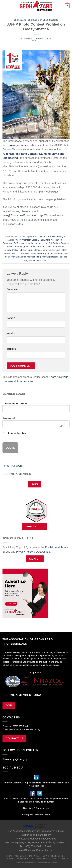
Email (11, 333)
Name (11, 318)
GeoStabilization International (50, 247)
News (46, 856)
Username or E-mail (15, 403)
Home (9, 856)
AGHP (38, 41)
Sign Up (35, 559)
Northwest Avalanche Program (35, 253)
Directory (24, 859)
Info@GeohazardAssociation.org (23, 215)
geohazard (20, 20)
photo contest (57, 253)
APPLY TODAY (35, 526)
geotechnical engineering (43, 20)
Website (11, 349)
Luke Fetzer (61, 250)
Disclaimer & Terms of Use (36, 808)
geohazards (30, 247)
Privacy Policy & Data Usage (33, 552)
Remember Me (15, 434)
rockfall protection (50, 257)
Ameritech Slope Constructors (36, 240)
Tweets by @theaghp (15, 759)
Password (9, 418)
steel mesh (42, 260)
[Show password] (62, 425)
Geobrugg (18, 247)
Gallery (10, 859)
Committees (40, 859)
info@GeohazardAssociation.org (25, 729)
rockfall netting (34, 257)
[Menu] (4, 6)
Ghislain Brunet (27, 250)
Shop (65, 859)
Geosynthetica (12, 250)
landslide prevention (45, 250)
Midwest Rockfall (11, 253)
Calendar (34, 856)
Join (35, 484)
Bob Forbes (54, 243)
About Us (20, 856)
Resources (58, 856)
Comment (13, 289)
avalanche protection (38, 243)
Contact (54, 859)
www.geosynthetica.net (18, 145)
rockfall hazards (18, 257)
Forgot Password (13, 466)
